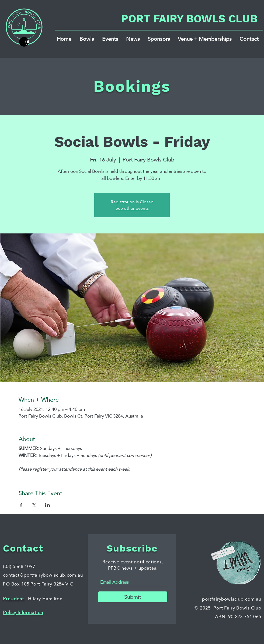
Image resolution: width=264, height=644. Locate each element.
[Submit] (133, 597)
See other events (132, 208)
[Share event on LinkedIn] (48, 505)
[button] (87, 39)
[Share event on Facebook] (21, 505)
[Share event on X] (34, 505)
